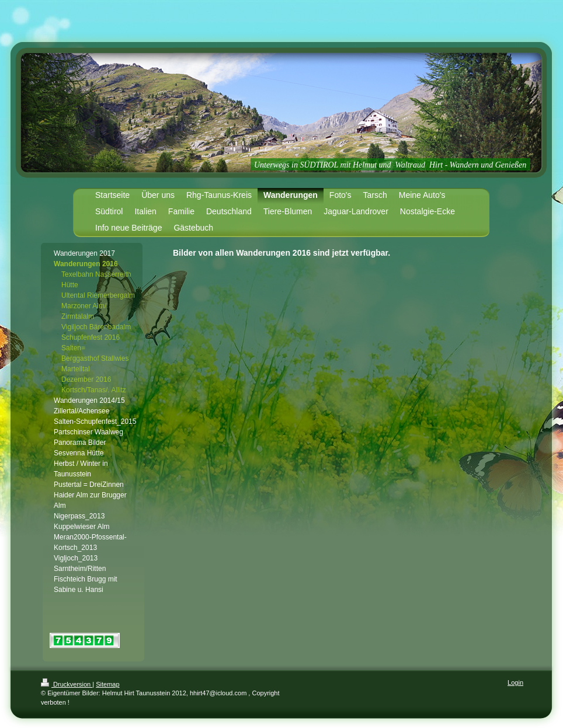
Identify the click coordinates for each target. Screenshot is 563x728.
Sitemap (107, 684)
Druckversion (67, 684)
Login (515, 682)
